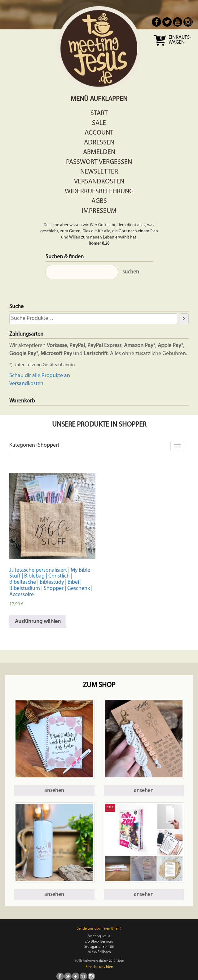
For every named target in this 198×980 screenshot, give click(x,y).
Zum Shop (99, 685)
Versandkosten (99, 182)
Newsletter (99, 172)
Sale (99, 123)
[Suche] (184, 319)
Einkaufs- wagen (180, 40)
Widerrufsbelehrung (99, 192)
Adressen (99, 143)
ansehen (54, 791)
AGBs (99, 201)
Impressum (99, 211)
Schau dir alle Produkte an (40, 376)
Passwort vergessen (99, 162)
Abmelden (99, 152)
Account (99, 133)
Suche (16, 307)
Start (99, 113)
